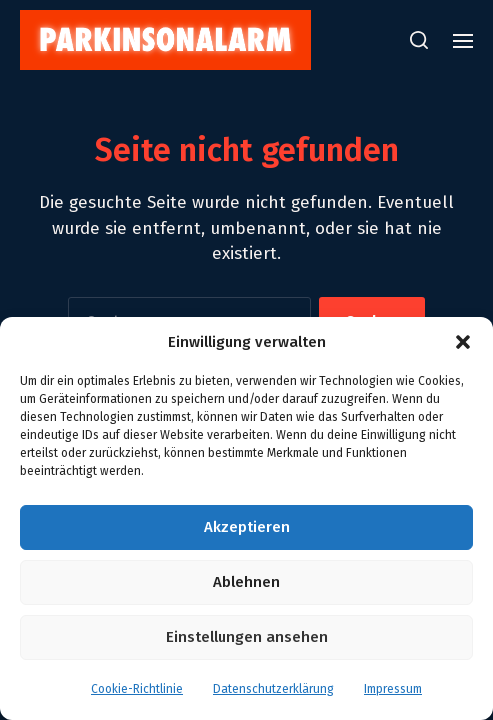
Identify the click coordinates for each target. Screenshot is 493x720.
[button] (463, 342)
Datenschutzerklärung (273, 689)
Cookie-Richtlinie (137, 689)
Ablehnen (246, 582)
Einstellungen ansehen (247, 637)
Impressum (393, 689)
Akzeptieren (247, 527)
